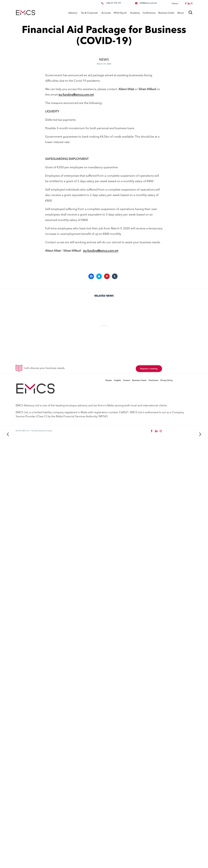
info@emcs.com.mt (148, 3)
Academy (135, 13)
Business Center (166, 13)
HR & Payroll (120, 13)
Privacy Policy (167, 380)
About (180, 13)
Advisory (73, 13)
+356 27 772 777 (113, 3)
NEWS (104, 59)
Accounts (106, 13)
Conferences (149, 13)
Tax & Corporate (89, 13)
